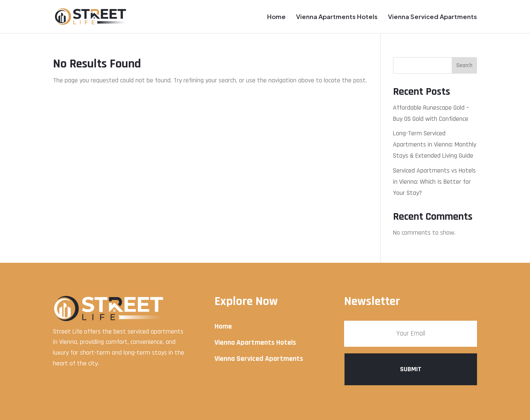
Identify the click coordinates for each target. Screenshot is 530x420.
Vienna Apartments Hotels (337, 17)
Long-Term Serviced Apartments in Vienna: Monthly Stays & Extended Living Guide (435, 145)
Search (464, 65)
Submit (411, 369)
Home (276, 17)
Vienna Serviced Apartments (432, 17)
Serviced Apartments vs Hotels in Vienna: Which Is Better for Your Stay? (434, 182)
